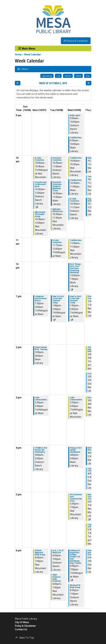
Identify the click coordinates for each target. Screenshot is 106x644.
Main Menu (27, 48)
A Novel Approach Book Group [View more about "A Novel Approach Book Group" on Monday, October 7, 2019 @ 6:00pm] (40, 553)
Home (18, 54)
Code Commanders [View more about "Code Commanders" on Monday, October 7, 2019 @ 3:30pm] (41, 399)
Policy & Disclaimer (25, 626)
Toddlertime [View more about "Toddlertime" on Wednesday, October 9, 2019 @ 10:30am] (76, 180)
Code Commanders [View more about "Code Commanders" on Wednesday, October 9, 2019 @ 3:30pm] (76, 399)
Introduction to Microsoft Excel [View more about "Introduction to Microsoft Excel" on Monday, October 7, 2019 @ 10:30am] (41, 184)
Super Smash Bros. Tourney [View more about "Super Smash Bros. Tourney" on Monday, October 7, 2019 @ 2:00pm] (41, 348)
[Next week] (89, 83)
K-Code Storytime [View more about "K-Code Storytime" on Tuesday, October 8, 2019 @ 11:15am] (57, 241)
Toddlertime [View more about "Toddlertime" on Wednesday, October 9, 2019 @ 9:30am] (76, 138)
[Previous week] (18, 83)
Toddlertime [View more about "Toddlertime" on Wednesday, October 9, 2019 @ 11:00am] (76, 240)
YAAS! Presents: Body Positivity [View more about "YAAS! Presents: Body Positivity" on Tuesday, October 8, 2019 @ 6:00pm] (57, 578)
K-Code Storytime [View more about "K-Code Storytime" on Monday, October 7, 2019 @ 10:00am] (39, 159)
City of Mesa (22, 622)
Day (88, 76)
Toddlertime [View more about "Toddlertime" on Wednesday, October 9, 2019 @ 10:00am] (76, 158)
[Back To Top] (53, 638)
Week (78, 76)
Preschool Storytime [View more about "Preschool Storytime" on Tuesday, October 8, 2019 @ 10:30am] (57, 159)
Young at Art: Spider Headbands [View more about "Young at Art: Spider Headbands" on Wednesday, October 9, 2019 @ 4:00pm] (76, 450)
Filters (25, 69)
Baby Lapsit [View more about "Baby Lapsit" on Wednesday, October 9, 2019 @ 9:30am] (75, 115)
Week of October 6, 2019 (53, 83)
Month (68, 76)
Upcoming (47, 76)
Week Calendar (32, 54)
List (58, 76)
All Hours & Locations (76, 41)
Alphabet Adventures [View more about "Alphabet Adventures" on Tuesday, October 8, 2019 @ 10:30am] (58, 210)
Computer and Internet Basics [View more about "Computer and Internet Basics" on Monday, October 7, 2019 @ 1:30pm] (41, 298)
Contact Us (21, 629)
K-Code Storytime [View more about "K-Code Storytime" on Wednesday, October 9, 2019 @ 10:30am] (75, 200)
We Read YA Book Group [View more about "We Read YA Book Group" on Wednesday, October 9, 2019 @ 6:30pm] (75, 586)
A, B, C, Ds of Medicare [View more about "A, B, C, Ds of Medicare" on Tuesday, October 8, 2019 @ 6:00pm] (58, 551)
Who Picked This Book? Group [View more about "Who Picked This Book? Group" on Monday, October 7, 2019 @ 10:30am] (40, 214)
